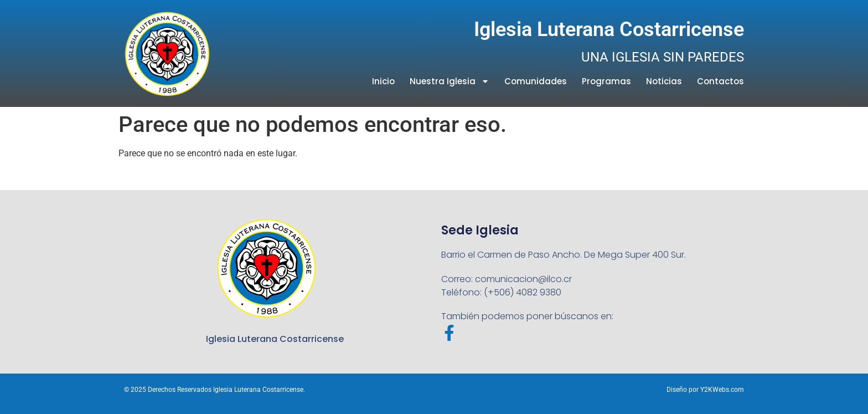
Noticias (664, 81)
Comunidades (536, 81)
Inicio (383, 81)
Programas (606, 81)
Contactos (720, 81)
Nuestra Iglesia (449, 81)
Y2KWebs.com (722, 390)
